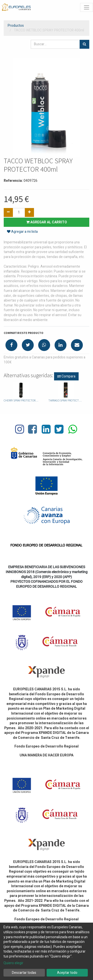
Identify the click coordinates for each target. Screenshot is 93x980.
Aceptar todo (67, 973)
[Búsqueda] (84, 44)
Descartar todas (24, 973)
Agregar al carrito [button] (47, 222)
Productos (16, 26)
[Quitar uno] (8, 212)
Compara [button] (66, 376)
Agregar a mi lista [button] (22, 232)
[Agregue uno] (29, 212)
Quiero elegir (13, 963)
